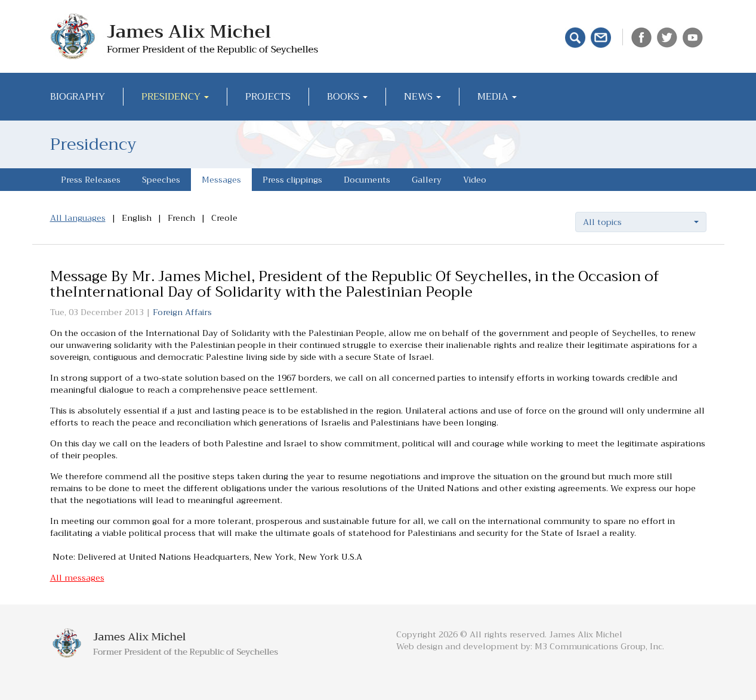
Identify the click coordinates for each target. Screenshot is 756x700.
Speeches (161, 180)
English (137, 218)
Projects (268, 97)
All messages (77, 578)
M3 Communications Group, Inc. (599, 646)
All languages (78, 218)
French (181, 218)
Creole (224, 218)
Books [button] (347, 97)
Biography (78, 97)
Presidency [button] (175, 97)
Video (475, 180)
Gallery (427, 180)
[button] (641, 222)
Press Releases (91, 180)
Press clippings (292, 180)
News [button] (422, 97)
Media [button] (497, 97)
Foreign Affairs (182, 312)
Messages (221, 180)
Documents (367, 180)
